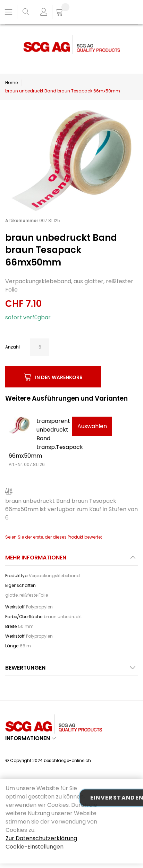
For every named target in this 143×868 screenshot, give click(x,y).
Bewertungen (25, 668)
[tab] (71, 560)
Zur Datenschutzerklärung (41, 838)
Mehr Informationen (36, 558)
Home (11, 83)
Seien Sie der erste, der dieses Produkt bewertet (54, 537)
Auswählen (92, 426)
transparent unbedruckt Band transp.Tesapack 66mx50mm (46, 438)
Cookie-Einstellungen (35, 847)
